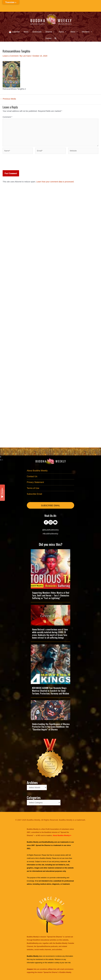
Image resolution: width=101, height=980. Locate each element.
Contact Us (32, 476)
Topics (63, 32)
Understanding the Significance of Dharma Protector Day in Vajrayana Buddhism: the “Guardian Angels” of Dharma (51, 727)
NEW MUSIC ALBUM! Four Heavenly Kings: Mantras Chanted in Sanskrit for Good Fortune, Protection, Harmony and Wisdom (51, 691)
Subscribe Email (34, 494)
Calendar (16, 32)
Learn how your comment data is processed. (55, 182)
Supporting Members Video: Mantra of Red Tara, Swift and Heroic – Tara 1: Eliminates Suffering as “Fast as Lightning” (51, 595)
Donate (48, 38)
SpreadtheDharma (43, 946)
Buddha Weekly (46, 858)
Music (26, 32)
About (74, 32)
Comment (7, 117)
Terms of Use (33, 488)
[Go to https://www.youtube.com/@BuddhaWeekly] (55, 523)
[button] (55, 38)
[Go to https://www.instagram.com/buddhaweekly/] (51, 523)
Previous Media (8, 99)
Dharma (50, 32)
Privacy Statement (35, 482)
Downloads (37, 32)
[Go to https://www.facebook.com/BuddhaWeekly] (46, 523)
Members (87, 32)
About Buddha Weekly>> (62, 835)
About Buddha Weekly (37, 471)
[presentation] (23, 164)
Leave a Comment (10, 56)
